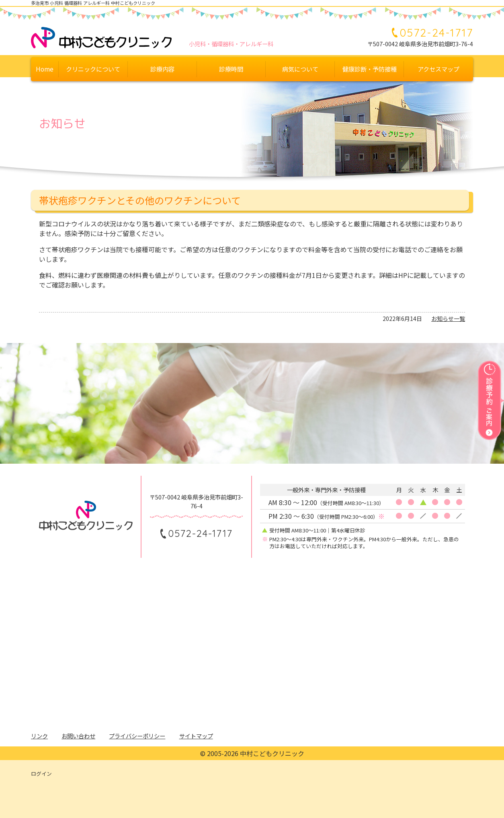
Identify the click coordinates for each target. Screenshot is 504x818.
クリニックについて (93, 69)
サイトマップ (196, 736)
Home (45, 69)
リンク (39, 736)
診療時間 (231, 69)
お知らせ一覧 (448, 319)
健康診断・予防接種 (370, 69)
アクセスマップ (438, 69)
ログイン (41, 774)
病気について (300, 69)
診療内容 (162, 69)
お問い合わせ (78, 736)
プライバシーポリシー (137, 736)
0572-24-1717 (436, 33)
